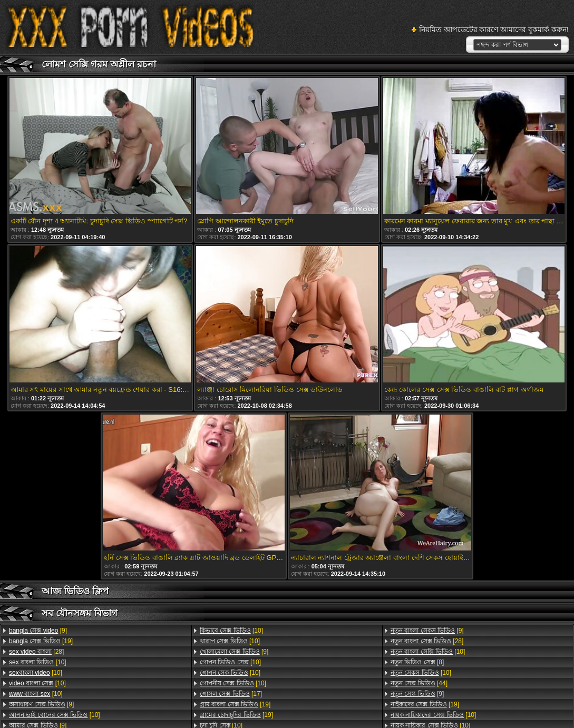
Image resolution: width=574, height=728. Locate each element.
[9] (38, 631)
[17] (231, 694)
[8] (417, 662)
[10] (38, 662)
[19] (41, 641)
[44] (419, 683)
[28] (36, 652)
